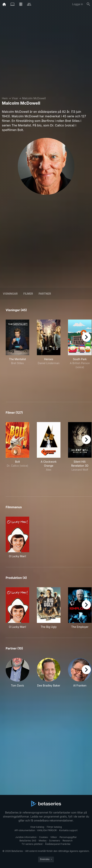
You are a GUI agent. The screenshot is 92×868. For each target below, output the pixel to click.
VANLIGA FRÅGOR (47, 830)
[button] (17, 675)
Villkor (54, 837)
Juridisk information (26, 837)
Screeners (55, 841)
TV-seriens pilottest (32, 844)
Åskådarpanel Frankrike (58, 844)
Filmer (28, 294)
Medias (43, 841)
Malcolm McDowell (34, 98)
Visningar (10, 294)
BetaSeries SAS (28, 841)
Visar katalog (37, 827)
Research (68, 841)
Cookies (43, 837)
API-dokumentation (25, 830)
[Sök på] (88, 4)
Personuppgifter (68, 837)
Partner (45, 294)
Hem (5, 98)
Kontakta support (68, 830)
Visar (15, 98)
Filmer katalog (54, 827)
